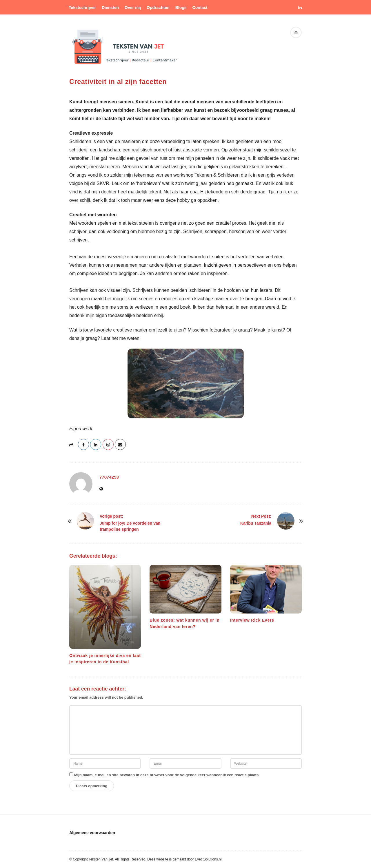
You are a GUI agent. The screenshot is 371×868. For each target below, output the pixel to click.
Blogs (181, 8)
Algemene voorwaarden (92, 833)
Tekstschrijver (82, 8)
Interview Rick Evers (252, 620)
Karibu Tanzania (256, 523)
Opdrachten (158, 8)
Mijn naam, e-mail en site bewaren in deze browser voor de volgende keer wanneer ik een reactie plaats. (167, 775)
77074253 (109, 477)
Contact (200, 8)
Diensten (110, 8)
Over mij (133, 8)
